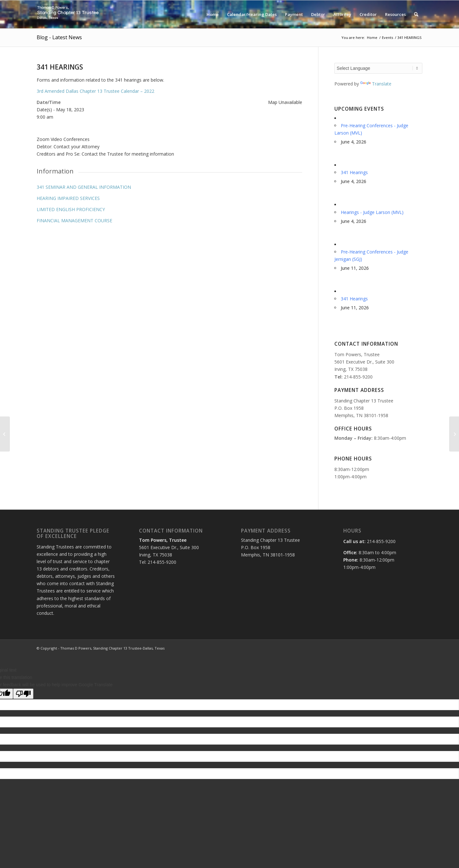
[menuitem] (213, 14)
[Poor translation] (23, 694)
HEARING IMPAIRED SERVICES (68, 198)
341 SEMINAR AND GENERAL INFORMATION (84, 187)
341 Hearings (354, 172)
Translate (376, 84)
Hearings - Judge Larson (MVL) (372, 212)
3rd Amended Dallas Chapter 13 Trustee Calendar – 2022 (95, 91)
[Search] (416, 14)
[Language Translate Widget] (378, 68)
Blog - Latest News (59, 37)
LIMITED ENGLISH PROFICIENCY (71, 209)
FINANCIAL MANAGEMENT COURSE (74, 221)
